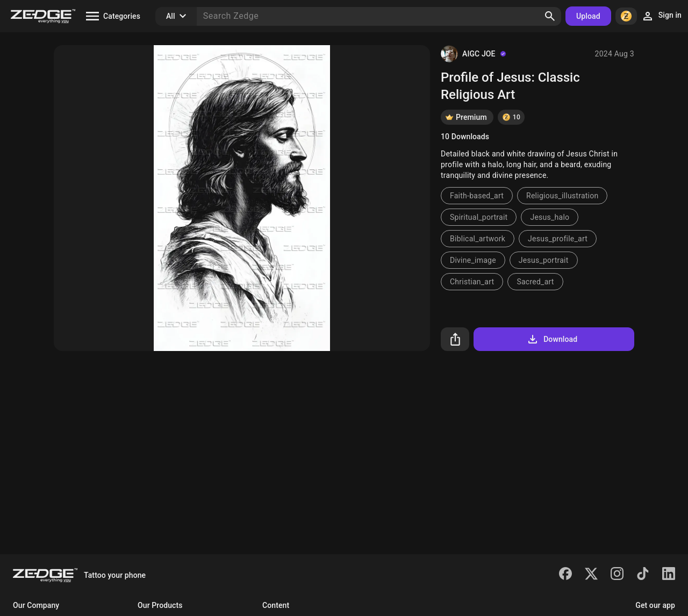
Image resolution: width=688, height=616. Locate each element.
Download (552, 339)
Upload (588, 16)
